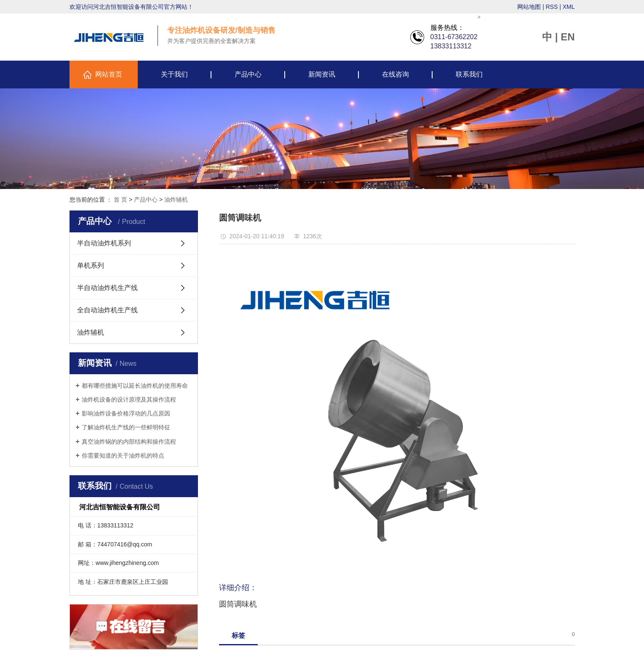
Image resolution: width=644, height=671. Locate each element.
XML (569, 7)
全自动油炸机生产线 (107, 310)
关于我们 (174, 74)
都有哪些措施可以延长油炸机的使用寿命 (135, 386)
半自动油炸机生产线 (107, 288)
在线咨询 (395, 74)
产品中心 (248, 74)
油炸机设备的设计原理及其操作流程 (129, 399)
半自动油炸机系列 (104, 243)
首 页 (120, 200)
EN (568, 37)
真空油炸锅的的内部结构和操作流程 (129, 442)
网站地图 (529, 7)
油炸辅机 (176, 200)
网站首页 (109, 74)
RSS (552, 7)
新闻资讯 (322, 74)
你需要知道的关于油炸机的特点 (123, 455)
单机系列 (91, 265)
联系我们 (469, 74)
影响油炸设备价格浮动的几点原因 (126, 413)
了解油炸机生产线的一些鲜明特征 (126, 427)
